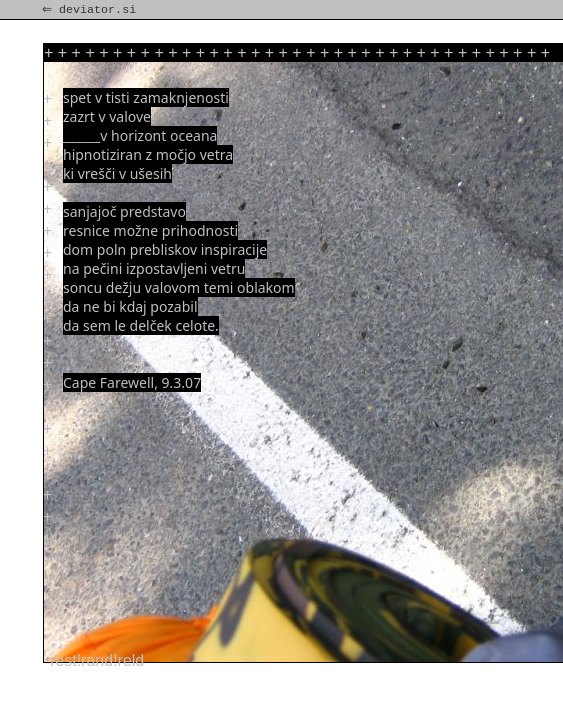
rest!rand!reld (97, 660)
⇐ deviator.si (91, 10)
